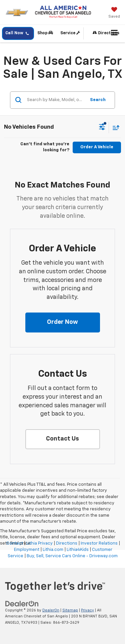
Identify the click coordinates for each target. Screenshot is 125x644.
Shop (45, 33)
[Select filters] (102, 128)
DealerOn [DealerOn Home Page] (51, 610)
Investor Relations (99, 543)
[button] (63, 322)
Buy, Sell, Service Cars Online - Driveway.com (72, 556)
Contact (15, 543)
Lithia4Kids (78, 550)
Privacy (87, 610)
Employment (27, 550)
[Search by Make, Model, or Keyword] (55, 100)
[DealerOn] (22, 604)
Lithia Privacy (39, 543)
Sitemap (70, 610)
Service (70, 33)
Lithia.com (53, 550)
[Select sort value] (114, 128)
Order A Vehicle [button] (97, 147)
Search (98, 100)
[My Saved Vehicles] (114, 13)
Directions (106, 33)
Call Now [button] (17, 33)
